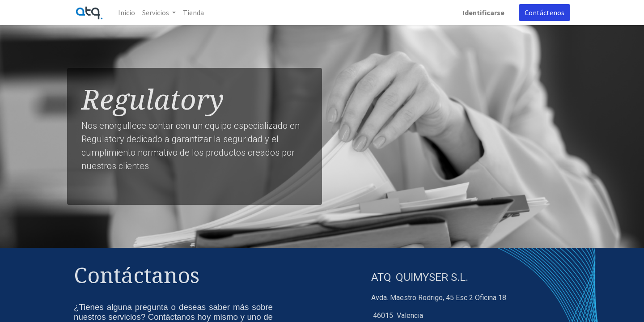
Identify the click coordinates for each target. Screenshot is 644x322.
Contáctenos (544, 13)
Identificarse (483, 13)
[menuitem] (127, 13)
